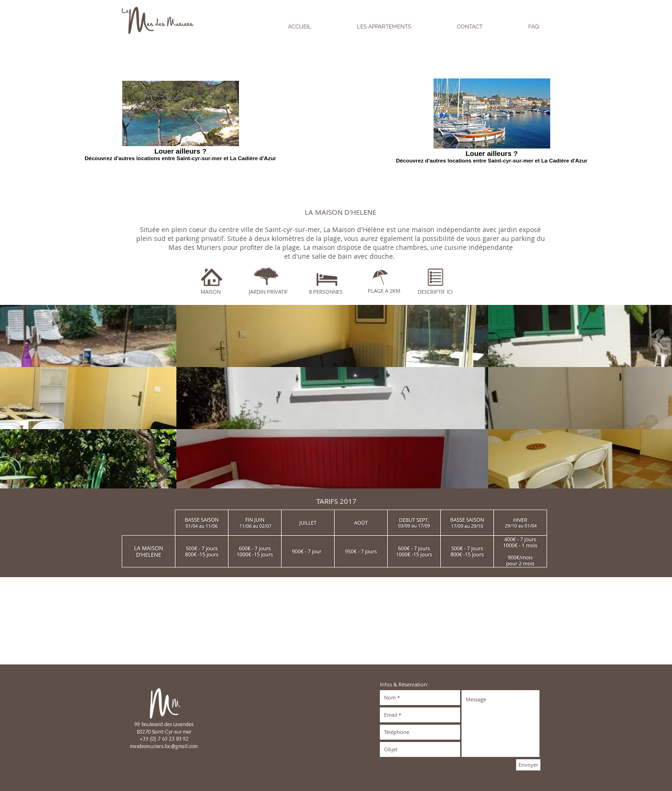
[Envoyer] (528, 765)
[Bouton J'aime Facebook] (506, 596)
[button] (332, 336)
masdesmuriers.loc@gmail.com (164, 746)
